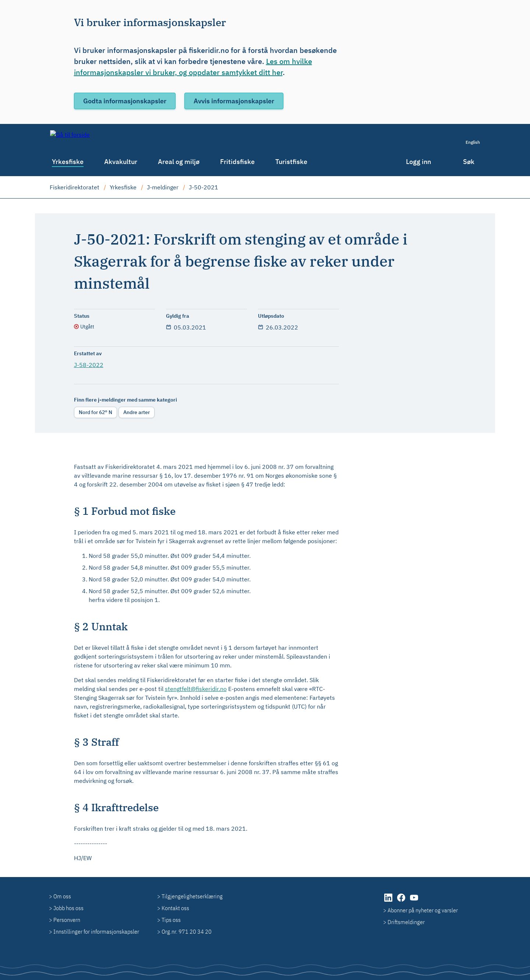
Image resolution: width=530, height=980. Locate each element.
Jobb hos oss (68, 908)
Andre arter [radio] (137, 412)
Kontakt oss (175, 908)
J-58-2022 (89, 365)
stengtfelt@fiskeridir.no (196, 689)
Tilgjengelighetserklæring (192, 896)
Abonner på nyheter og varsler (423, 910)
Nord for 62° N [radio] (96, 412)
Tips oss (171, 920)
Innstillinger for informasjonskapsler (96, 931)
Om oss (62, 896)
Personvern (67, 920)
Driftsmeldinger (406, 922)
